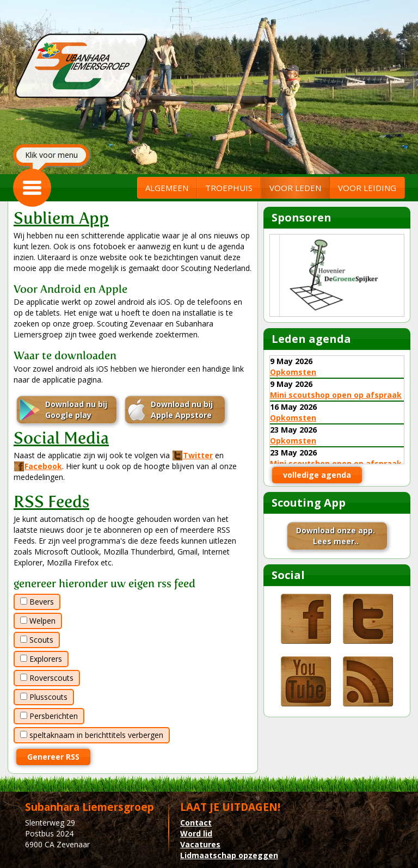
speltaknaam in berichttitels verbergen (92, 735)
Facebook (38, 466)
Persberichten (49, 716)
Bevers (37, 602)
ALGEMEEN (167, 188)
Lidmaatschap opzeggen (229, 855)
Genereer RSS (53, 757)
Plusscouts (44, 697)
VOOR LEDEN (295, 188)
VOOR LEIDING (367, 188)
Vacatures (200, 844)
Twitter (192, 455)
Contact (196, 823)
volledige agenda (317, 475)
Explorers (41, 659)
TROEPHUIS (229, 188)
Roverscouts (47, 678)
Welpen (38, 621)
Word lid (196, 833)
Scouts (37, 640)
